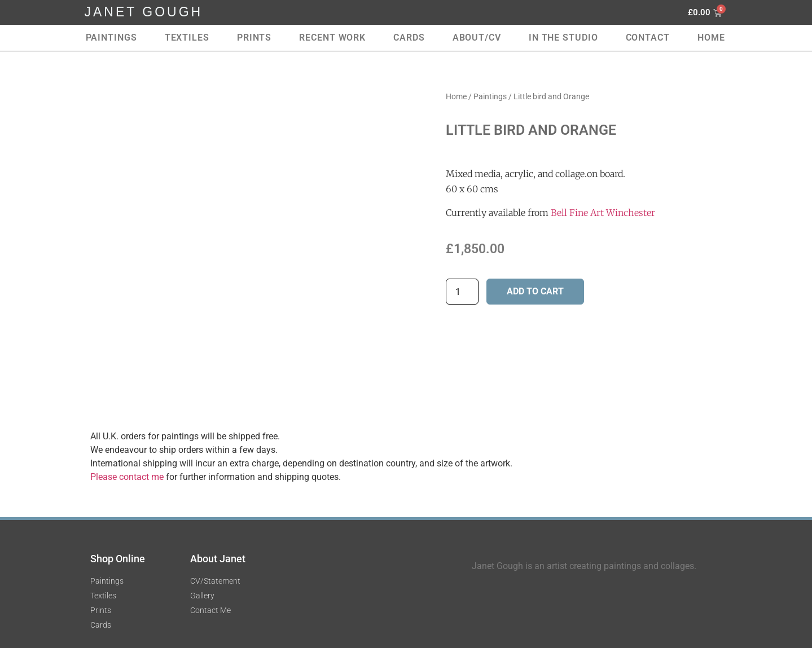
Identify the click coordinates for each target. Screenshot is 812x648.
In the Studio (563, 38)
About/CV (477, 38)
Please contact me (127, 477)
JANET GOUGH (144, 12)
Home (711, 38)
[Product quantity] (462, 292)
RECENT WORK (332, 38)
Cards (409, 38)
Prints (254, 38)
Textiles (187, 38)
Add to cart (535, 291)
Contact (648, 38)
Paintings (111, 38)
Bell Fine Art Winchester (603, 213)
